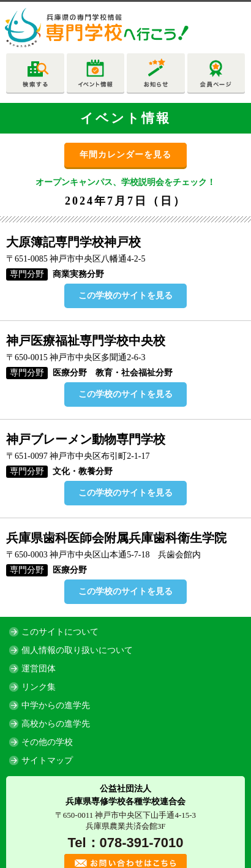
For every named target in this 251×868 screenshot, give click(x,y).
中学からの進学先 (56, 705)
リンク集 (39, 687)
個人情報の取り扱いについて (77, 650)
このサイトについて (60, 632)
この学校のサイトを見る (125, 296)
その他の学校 (47, 742)
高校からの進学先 (56, 724)
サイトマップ (47, 760)
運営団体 (39, 669)
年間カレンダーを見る (125, 155)
